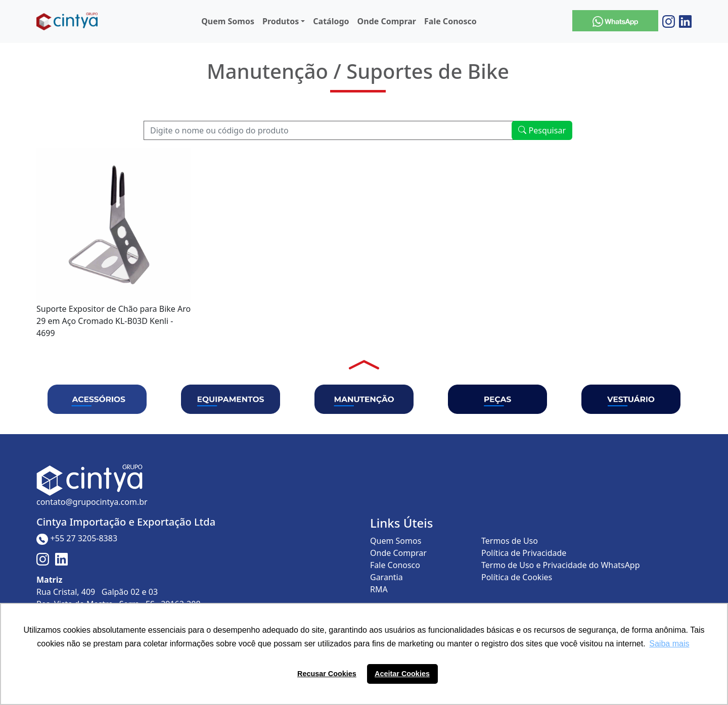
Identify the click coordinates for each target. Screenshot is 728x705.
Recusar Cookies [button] (327, 674)
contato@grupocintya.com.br (92, 502)
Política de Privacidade (524, 553)
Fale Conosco (450, 21)
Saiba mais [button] (669, 644)
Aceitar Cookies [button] (402, 674)
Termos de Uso (510, 541)
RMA (379, 589)
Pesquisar (542, 130)
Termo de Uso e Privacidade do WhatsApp (561, 565)
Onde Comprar (387, 21)
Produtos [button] (281, 21)
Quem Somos (228, 21)
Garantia (386, 577)
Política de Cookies (517, 577)
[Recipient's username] (329, 130)
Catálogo (331, 21)
